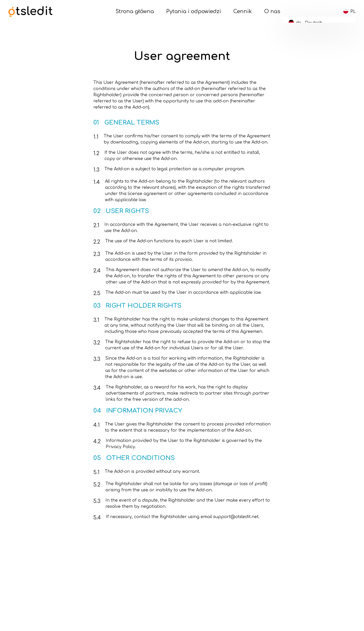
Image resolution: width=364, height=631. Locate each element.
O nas (272, 11)
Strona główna (135, 11)
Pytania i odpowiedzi (194, 11)
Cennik (243, 11)
